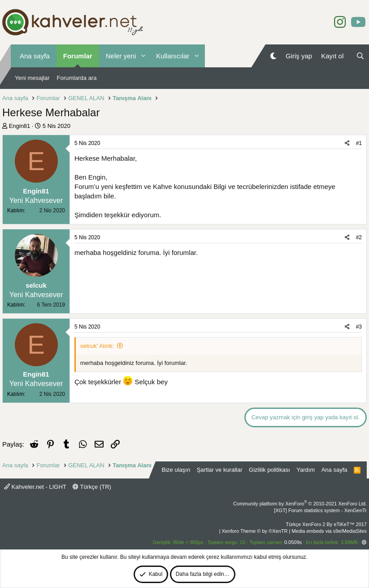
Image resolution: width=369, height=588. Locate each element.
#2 (359, 237)
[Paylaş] (347, 143)
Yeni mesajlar (32, 78)
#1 (359, 143)
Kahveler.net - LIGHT (35, 487)
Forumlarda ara (77, 78)
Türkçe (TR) (92, 487)
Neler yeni (121, 56)
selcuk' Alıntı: (97, 346)
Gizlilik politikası (269, 470)
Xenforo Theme (255, 531)
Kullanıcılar (173, 56)
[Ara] (360, 56)
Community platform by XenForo (300, 504)
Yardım (306, 470)
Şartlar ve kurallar (220, 470)
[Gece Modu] (273, 56)
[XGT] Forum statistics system (320, 510)
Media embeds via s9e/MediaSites (329, 531)
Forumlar (78, 56)
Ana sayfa (35, 56)
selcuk (36, 285)
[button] (143, 56)
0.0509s (293, 542)
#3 (359, 327)
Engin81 (20, 126)
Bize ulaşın (176, 470)
